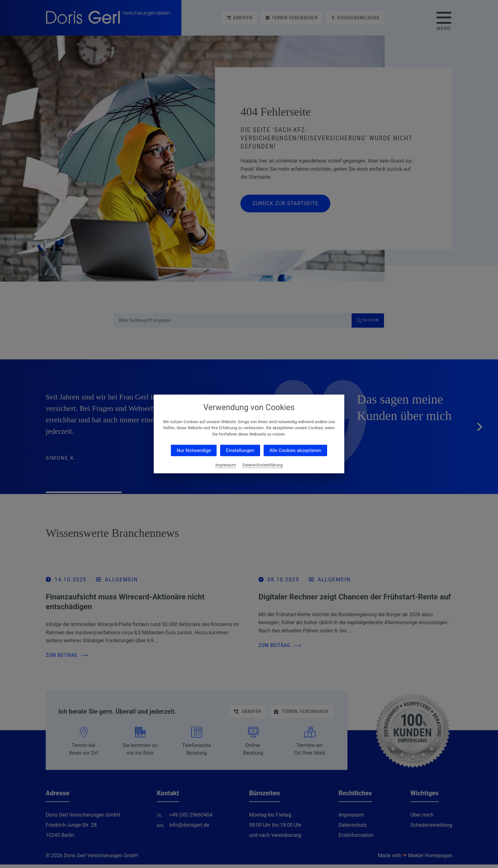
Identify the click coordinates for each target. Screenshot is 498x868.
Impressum (226, 465)
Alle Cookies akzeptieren (295, 451)
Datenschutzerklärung (262, 465)
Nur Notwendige (194, 451)
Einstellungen (240, 451)
